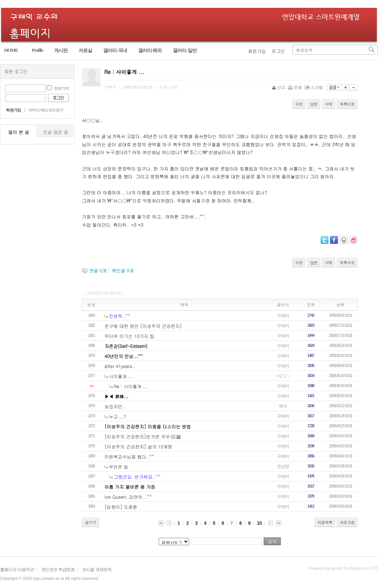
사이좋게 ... (121, 376)
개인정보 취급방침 (58, 569)
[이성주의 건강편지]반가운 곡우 (137, 436)
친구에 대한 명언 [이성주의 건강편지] (143, 326)
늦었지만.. (115, 406)
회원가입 (257, 51)
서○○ (283, 376)
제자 (283, 406)
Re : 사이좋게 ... (131, 386)
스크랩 (314, 87)
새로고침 (347, 522)
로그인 (278, 51)
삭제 (328, 104)
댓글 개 (98, 270)
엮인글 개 (123, 270)
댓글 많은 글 (55, 132)
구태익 (283, 315)
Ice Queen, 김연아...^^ (128, 497)
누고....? (117, 416)
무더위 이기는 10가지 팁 (130, 336)
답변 (314, 104)
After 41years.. (120, 366)
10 (259, 523)
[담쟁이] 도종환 (121, 507)
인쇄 (296, 87)
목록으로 (347, 104)
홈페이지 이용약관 (17, 569)
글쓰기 (90, 522)
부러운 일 (118, 466)
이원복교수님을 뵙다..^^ (129, 456)
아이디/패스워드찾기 (46, 110)
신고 (279, 87)
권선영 (283, 466)
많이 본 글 (19, 132)
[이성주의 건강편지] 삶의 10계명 (139, 446)
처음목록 (325, 522)
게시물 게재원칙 (97, 569)
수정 (299, 104)
